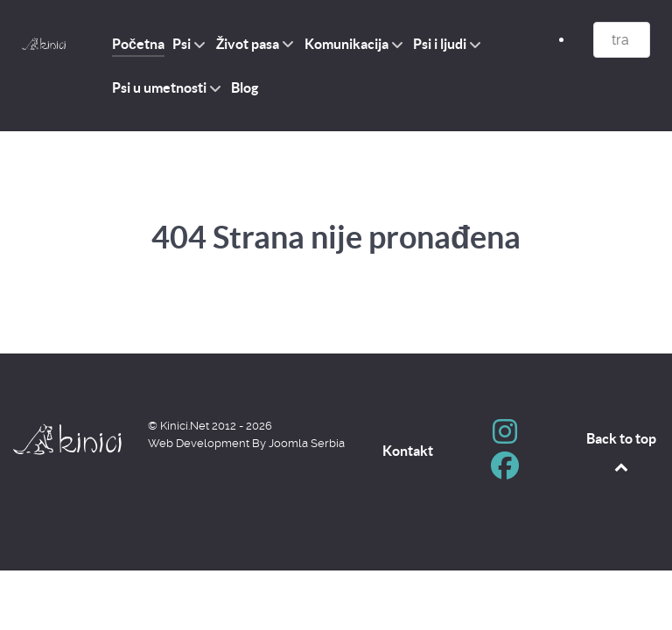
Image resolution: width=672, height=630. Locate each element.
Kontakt (408, 451)
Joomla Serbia (307, 443)
